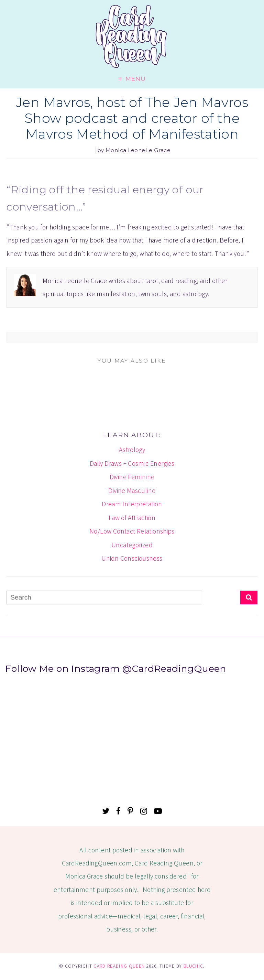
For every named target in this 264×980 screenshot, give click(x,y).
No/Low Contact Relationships (132, 531)
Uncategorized (132, 545)
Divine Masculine (132, 491)
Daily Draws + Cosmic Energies (132, 463)
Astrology (132, 450)
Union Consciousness (132, 558)
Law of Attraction (132, 518)
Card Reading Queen (119, 966)
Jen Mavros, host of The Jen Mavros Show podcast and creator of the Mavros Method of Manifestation (132, 118)
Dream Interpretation (132, 504)
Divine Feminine (132, 477)
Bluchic (193, 966)
